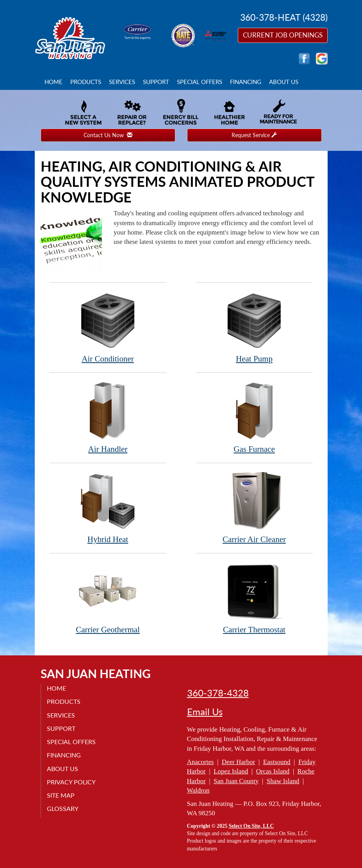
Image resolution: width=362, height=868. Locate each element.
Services (122, 82)
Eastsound (277, 762)
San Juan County (236, 781)
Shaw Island (283, 781)
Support (156, 82)
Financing (246, 82)
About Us (284, 82)
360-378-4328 (218, 693)
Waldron (198, 790)
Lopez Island (231, 771)
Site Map (61, 795)
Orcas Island (273, 771)
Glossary (63, 808)
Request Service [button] (254, 135)
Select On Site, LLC (251, 826)
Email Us (205, 712)
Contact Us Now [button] (108, 135)
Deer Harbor (238, 762)
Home (53, 82)
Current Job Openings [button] (283, 35)
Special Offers (200, 82)
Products (86, 82)
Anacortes (201, 762)
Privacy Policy (71, 782)
